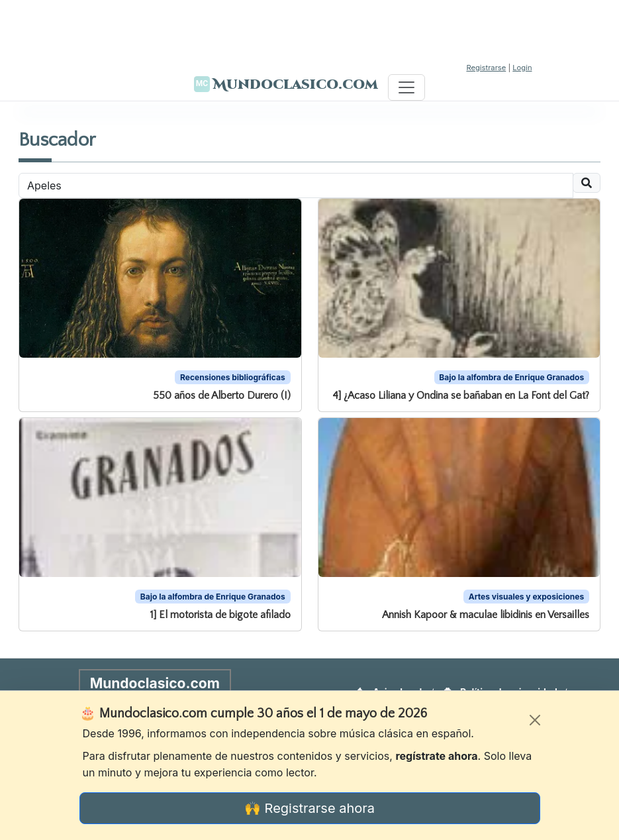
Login (522, 68)
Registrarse (486, 68)
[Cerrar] (535, 720)
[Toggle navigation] (406, 87)
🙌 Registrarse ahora (309, 808)
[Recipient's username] (296, 185)
